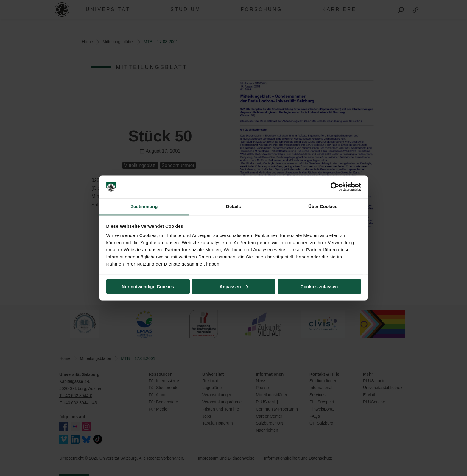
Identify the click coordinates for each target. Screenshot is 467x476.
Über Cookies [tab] (323, 206)
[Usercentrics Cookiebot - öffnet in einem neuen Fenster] (335, 187)
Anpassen (234, 286)
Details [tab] (233, 206)
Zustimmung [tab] (144, 206)
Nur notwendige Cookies (148, 286)
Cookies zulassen (319, 286)
